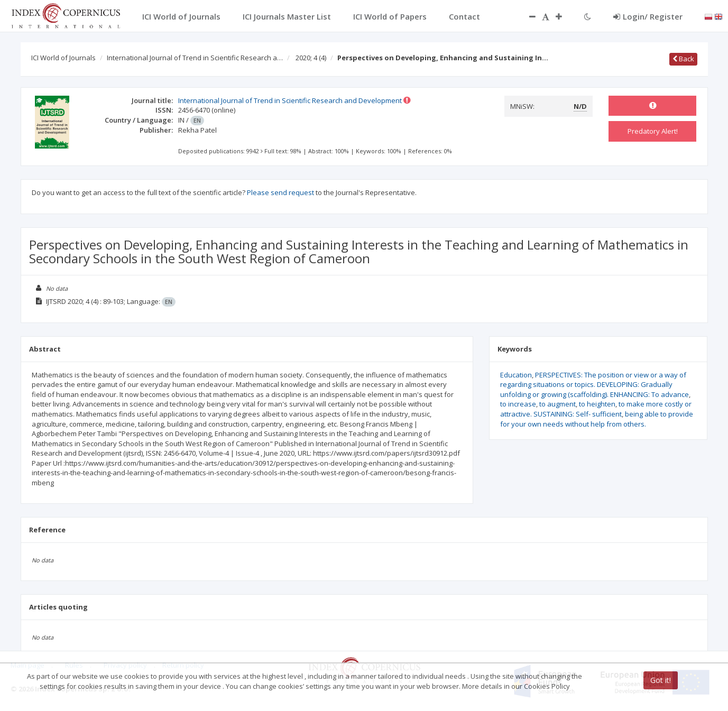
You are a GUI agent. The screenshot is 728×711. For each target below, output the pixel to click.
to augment (557, 404)
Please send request (280, 192)
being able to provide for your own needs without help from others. (597, 419)
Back (683, 59)
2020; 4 (311, 58)
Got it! (661, 680)
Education (516, 375)
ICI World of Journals (63, 58)
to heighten (597, 404)
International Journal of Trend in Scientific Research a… (195, 58)
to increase (518, 404)
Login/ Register (648, 16)
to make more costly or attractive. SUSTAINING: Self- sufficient (596, 409)
